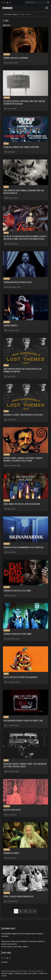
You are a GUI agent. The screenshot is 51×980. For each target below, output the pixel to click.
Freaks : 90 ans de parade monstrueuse (19, 897)
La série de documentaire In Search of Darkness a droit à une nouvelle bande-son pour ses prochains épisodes (25, 238)
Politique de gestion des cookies (26, 973)
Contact (4, 962)
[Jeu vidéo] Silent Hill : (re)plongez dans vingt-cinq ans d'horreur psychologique (24, 103)
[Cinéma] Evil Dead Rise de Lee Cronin (17, 591)
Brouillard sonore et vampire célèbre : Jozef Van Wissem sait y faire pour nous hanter (25, 765)
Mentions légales (7, 973)
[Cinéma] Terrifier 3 (11, 326)
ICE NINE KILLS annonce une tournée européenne (21, 147)
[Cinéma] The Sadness (11, 853)
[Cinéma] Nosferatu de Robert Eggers (18, 282)
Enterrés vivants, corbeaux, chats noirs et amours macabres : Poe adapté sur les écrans (23, 459)
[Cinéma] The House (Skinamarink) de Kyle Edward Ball (24, 547)
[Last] (35, 911)
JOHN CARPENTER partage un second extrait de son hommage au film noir (22, 370)
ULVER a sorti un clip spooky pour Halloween (20, 677)
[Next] (30, 911)
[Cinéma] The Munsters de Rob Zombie (17, 634)
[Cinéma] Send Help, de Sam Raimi (16, 58)
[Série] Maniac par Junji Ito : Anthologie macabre (22, 504)
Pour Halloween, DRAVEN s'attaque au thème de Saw (23, 721)
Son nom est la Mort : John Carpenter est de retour (23, 415)
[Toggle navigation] (47, 8)
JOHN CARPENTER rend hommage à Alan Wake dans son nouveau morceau (24, 192)
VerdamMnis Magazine (11, 14)
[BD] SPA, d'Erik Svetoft (12, 810)
